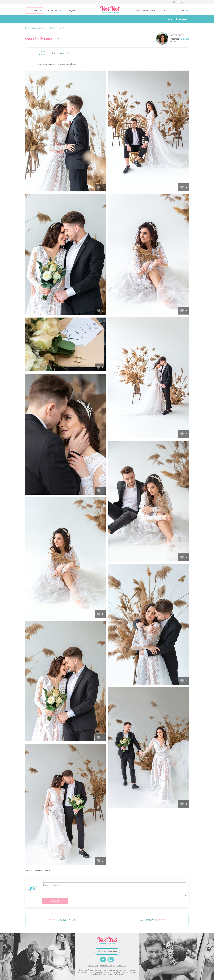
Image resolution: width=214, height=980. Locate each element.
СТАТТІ (168, 11)
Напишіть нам (183, 2)
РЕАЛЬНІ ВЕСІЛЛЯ (146, 11)
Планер (33, 11)
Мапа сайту (93, 966)
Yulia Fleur (184, 39)
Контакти (121, 966)
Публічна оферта (108, 966)
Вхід (170, 19)
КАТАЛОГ (53, 11)
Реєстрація (182, 19)
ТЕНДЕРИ (72, 11)
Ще (182, 11)
